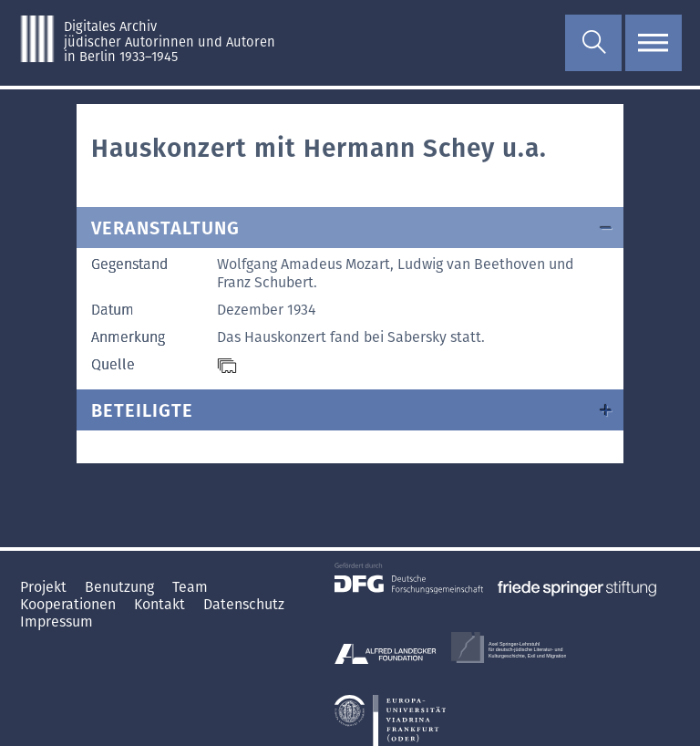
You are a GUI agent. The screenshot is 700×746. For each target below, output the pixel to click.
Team (190, 587)
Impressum (57, 622)
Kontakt (161, 604)
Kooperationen (70, 604)
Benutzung (121, 587)
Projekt (45, 587)
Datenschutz (244, 604)
